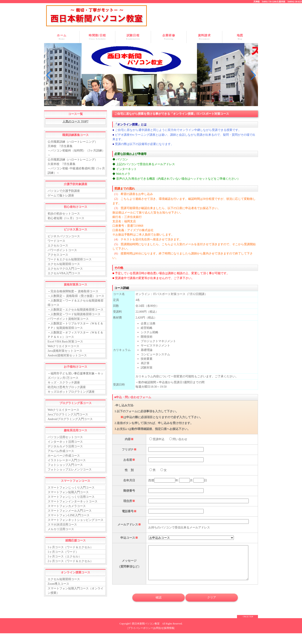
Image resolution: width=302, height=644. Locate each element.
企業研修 (169, 37)
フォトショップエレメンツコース (70, 470)
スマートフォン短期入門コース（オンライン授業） (75, 591)
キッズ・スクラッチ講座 (64, 383)
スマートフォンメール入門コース (70, 511)
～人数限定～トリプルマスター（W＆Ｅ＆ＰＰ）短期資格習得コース (75, 326)
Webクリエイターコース (63, 346)
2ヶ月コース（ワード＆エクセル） (70, 561)
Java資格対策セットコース (65, 351)
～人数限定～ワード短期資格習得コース (74, 314)
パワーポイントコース (62, 250)
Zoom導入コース (58, 584)
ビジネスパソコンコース (64, 236)
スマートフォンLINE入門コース (69, 515)
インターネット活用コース (65, 442)
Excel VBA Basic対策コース (65, 342)
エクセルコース (58, 246)
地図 (240, 37)
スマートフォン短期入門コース (68, 492)
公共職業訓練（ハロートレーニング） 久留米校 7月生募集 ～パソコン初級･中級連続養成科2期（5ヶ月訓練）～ (76, 166)
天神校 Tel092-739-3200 (265, 2)
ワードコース (56, 241)
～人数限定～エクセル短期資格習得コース (75, 310)
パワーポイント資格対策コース (68, 319)
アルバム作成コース (61, 451)
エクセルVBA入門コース (64, 273)
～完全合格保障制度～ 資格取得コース (73, 291)
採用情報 (169, 634)
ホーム (62, 37)
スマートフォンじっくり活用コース (71, 497)
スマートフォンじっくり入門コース (71, 488)
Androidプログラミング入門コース (70, 419)
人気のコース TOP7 (75, 122)
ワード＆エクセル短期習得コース (70, 259)
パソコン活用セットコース (65, 437)
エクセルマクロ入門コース (65, 269)
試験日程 (133, 37)
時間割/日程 (97, 37)
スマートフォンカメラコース (67, 506)
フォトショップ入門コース (65, 465)
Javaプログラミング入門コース (68, 414)
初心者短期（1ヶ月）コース (66, 218)
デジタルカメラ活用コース (65, 446)
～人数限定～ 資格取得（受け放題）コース (76, 296)
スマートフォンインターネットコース (73, 501)
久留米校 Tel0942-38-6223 (289, 2)
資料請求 (204, 37)
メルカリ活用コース (61, 529)
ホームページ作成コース (64, 456)
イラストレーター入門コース (67, 460)
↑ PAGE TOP (247, 623)
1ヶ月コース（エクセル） (64, 556)
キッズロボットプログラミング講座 (71, 392)
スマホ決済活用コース (62, 525)
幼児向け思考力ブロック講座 (67, 387)
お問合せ (159, 634)
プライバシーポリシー (141, 634)
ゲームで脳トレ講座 (61, 196)
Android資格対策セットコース (67, 355)
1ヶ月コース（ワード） (63, 552)
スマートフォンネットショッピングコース (75, 520)
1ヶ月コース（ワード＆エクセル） (70, 547)
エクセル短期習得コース (64, 264)
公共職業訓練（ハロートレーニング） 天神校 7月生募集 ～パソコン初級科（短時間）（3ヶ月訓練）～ (76, 148)
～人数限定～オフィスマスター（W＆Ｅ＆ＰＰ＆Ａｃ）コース (75, 335)
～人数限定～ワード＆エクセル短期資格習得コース (75, 303)
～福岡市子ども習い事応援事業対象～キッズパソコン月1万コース (75, 376)
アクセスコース (58, 255)
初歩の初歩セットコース (64, 214)
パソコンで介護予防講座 (64, 191)
